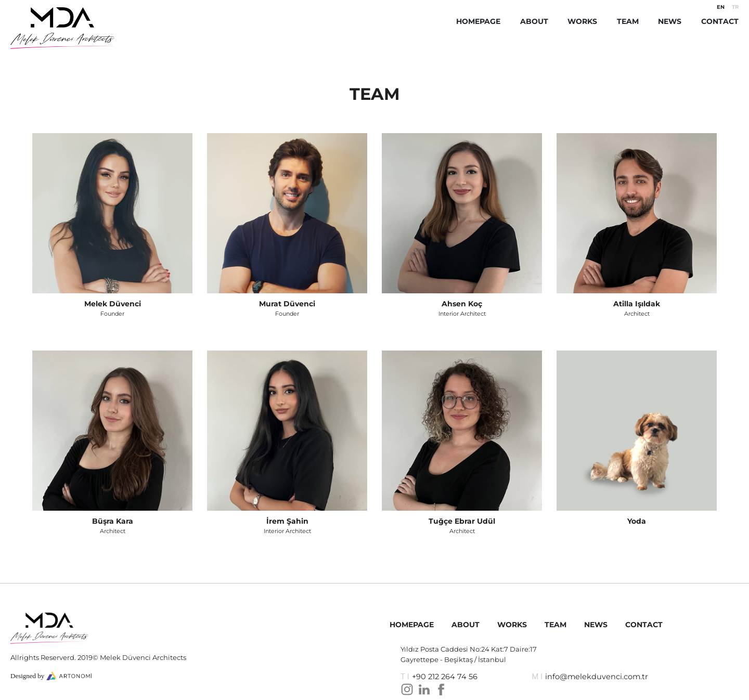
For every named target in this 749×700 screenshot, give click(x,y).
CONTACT (720, 21)
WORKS (582, 21)
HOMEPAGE (478, 21)
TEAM (628, 21)
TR (735, 7)
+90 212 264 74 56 (445, 677)
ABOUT (534, 21)
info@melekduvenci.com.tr (597, 677)
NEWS (670, 21)
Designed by (28, 676)
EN (721, 7)
